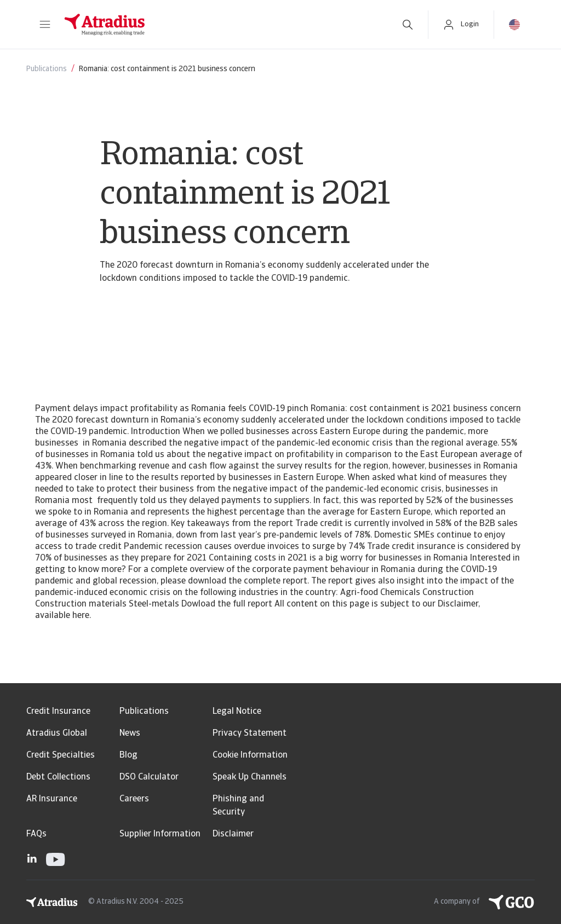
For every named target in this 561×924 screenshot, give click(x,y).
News (130, 734)
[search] (408, 25)
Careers (134, 799)
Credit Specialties (61, 755)
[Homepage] (221, 25)
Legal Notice (237, 712)
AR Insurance (52, 799)
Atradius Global (57, 734)
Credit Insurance (58, 712)
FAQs (36, 834)
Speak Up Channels (250, 777)
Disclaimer (233, 834)
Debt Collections (58, 777)
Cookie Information (250, 755)
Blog (128, 755)
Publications (144, 712)
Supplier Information (160, 834)
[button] (45, 25)
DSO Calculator (149, 777)
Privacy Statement (250, 734)
